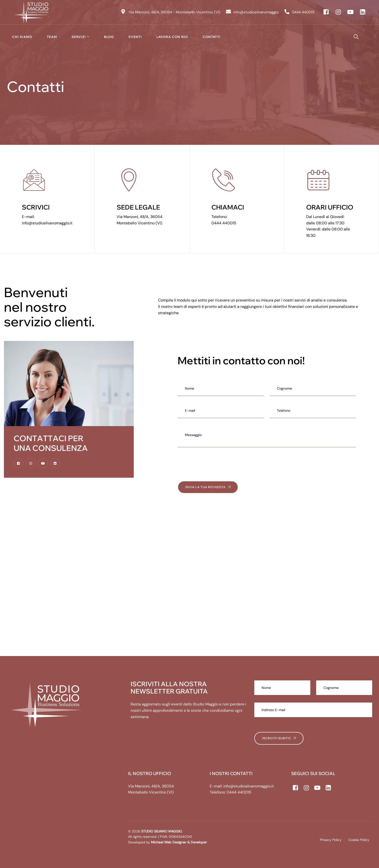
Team (52, 37)
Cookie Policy (359, 840)
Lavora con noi (172, 37)
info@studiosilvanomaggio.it (47, 223)
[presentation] (215, 464)
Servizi (79, 37)
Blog (109, 37)
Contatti (212, 37)
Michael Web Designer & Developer (178, 842)
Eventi (135, 37)
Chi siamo (22, 37)
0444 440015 (224, 223)
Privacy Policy (331, 840)
